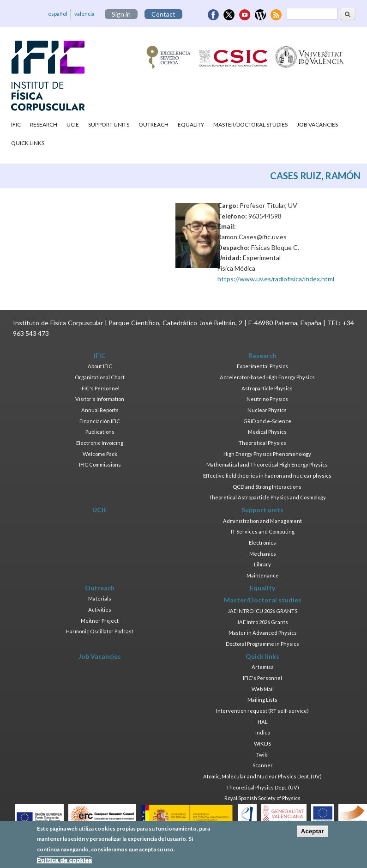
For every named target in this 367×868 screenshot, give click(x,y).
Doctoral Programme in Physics (262, 644)
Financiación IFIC (100, 421)
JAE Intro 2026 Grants (262, 622)
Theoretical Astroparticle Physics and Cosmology (267, 497)
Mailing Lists (262, 700)
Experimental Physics (262, 366)
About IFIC (100, 366)
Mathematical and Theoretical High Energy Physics (267, 464)
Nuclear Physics (267, 410)
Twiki (262, 755)
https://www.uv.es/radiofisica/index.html (276, 279)
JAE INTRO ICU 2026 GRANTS (262, 611)
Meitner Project (100, 621)
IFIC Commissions (100, 464)
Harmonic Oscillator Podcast (100, 631)
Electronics (262, 543)
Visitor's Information (100, 399)
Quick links (28, 143)
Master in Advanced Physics (263, 633)
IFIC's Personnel (100, 388)
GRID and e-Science (267, 421)
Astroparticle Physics (267, 388)
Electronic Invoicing (100, 443)
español (58, 14)
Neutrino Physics (267, 399)
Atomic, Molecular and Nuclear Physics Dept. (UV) (262, 776)
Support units (109, 124)
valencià (84, 14)
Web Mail (263, 689)
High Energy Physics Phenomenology (267, 454)
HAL (263, 722)
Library (262, 564)
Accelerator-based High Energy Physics (267, 377)
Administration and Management (262, 521)
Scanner (263, 765)
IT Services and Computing (263, 531)
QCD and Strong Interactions (267, 487)
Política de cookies (65, 860)
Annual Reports (100, 410)
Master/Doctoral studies (250, 124)
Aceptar (313, 831)
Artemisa (263, 667)
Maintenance (263, 575)
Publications (100, 432)
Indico (263, 732)
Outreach (153, 124)
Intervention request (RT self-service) (262, 711)
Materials (100, 598)
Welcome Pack (100, 454)
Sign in (121, 14)
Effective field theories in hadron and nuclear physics (267, 476)
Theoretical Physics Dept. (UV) (263, 787)
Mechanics (263, 554)
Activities (100, 610)
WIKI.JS (262, 744)
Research (44, 124)
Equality (191, 124)
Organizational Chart (100, 377)
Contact (163, 14)
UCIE (73, 124)
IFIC (16, 124)
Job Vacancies (317, 124)
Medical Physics (267, 432)
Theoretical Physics (262, 443)
